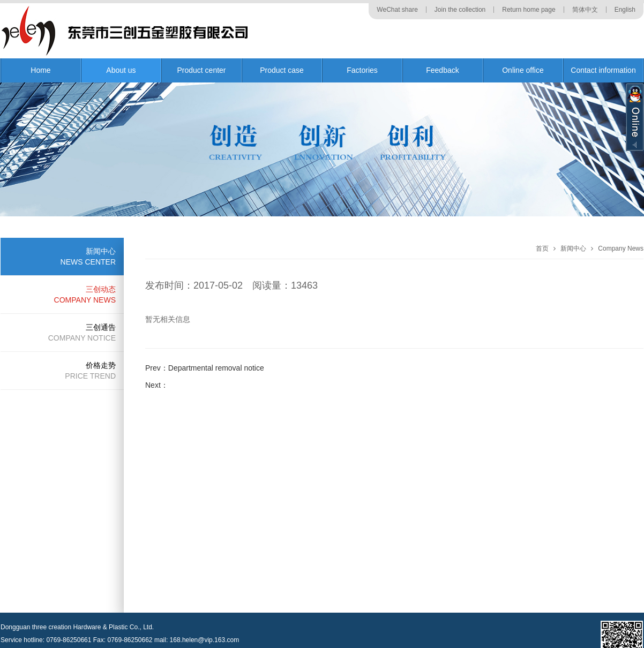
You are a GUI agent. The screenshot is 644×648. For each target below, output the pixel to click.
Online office (523, 70)
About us (121, 70)
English (625, 10)
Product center (201, 70)
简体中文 (585, 10)
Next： (157, 385)
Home (40, 70)
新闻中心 (573, 248)
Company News (621, 248)
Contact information (603, 70)
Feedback (442, 70)
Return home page (529, 10)
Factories (362, 70)
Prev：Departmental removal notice (205, 368)
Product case (282, 70)
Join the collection (460, 10)
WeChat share (397, 10)
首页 (542, 248)
